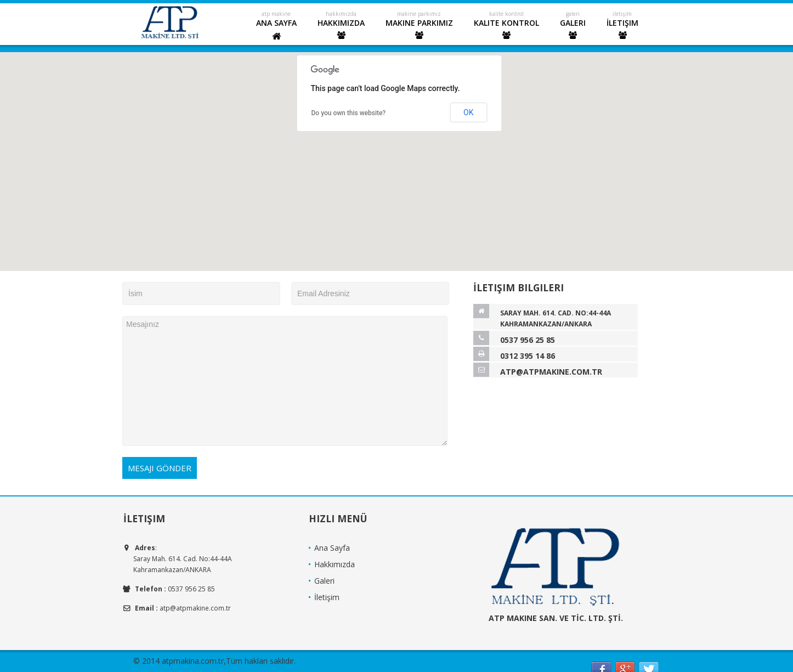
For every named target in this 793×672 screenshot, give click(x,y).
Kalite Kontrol (506, 28)
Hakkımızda (341, 28)
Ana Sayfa (276, 29)
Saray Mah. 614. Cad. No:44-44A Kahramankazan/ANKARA (556, 318)
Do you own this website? (349, 113)
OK (468, 112)
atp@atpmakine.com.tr (551, 372)
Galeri (573, 28)
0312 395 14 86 (528, 356)
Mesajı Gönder (160, 468)
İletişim (622, 28)
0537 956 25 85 (528, 340)
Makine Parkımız (419, 28)
